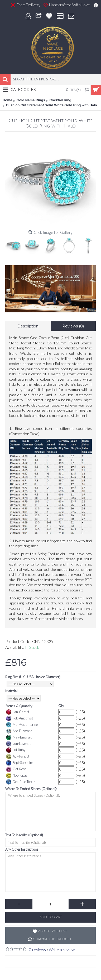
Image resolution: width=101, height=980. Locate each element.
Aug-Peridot (18, 756)
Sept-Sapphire (20, 763)
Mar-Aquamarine (22, 725)
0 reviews (37, 950)
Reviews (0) (73, 326)
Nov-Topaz (17, 776)
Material (11, 691)
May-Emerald (19, 737)
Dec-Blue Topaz (21, 782)
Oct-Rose (16, 769)
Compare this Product (52, 939)
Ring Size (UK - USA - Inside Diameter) (33, 677)
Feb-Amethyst (20, 718)
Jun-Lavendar (19, 744)
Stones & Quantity (19, 706)
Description (28, 326)
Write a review (62, 950)
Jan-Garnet (18, 712)
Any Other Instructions (22, 849)
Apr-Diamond (19, 731)
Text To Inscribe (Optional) (24, 835)
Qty (61, 706)
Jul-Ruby (16, 750)
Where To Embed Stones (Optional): (31, 789)
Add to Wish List (53, 931)
